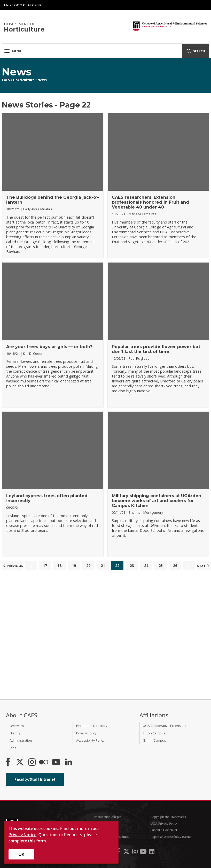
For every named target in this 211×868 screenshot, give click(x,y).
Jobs (13, 748)
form (41, 841)
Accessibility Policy (90, 740)
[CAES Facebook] (8, 763)
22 (117, 566)
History (15, 733)
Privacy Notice (22, 835)
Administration (21, 740)
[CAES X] (20, 763)
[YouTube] (56, 763)
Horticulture (24, 80)
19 (74, 566)
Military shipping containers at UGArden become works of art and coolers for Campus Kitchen (157, 501)
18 (59, 566)
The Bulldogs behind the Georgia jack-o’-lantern (53, 200)
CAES (6, 80)
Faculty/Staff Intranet (35, 779)
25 (161, 566)
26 (175, 566)
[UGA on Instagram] (135, 853)
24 (146, 566)
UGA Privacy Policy (164, 824)
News (42, 80)
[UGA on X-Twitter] (127, 853)
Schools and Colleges (107, 817)
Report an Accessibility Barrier (171, 837)
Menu (13, 51)
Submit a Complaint (164, 830)
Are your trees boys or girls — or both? (49, 347)
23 (132, 566)
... (31, 566)
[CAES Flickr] (44, 763)
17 (45, 566)
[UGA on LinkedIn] (152, 853)
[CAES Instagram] (32, 763)
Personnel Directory (92, 726)
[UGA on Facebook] (119, 853)
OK (22, 854)
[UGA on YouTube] (144, 853)
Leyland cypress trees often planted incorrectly (47, 498)
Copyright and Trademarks (168, 817)
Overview (17, 726)
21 (103, 566)
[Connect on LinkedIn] (68, 763)
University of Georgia (23, 5)
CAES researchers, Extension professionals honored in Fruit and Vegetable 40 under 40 (150, 202)
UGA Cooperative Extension (164, 726)
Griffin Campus (154, 740)
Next (204, 566)
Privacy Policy (86, 733)
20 (88, 566)
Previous (13, 566)
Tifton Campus (154, 733)
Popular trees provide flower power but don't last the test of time (156, 349)
